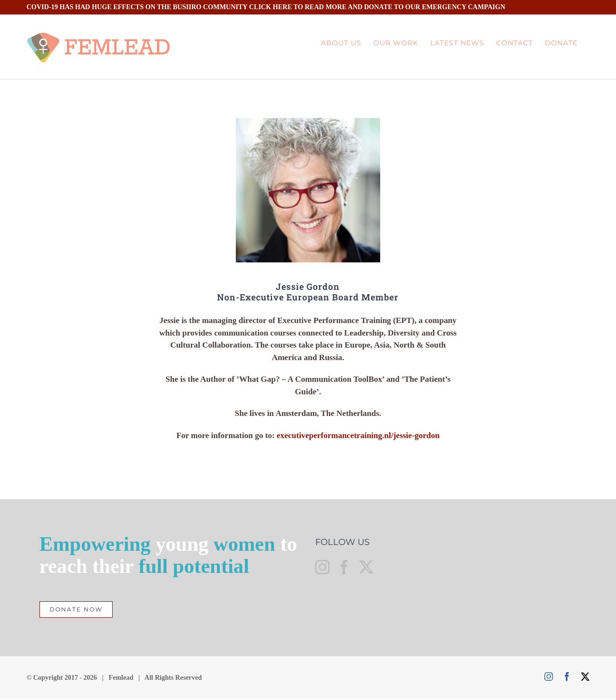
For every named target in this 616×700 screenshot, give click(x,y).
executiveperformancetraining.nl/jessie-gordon (358, 435)
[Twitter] (366, 569)
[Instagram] (322, 569)
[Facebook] (344, 569)
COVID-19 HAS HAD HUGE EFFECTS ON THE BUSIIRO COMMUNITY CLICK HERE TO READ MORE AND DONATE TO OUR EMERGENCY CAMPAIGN (266, 7)
